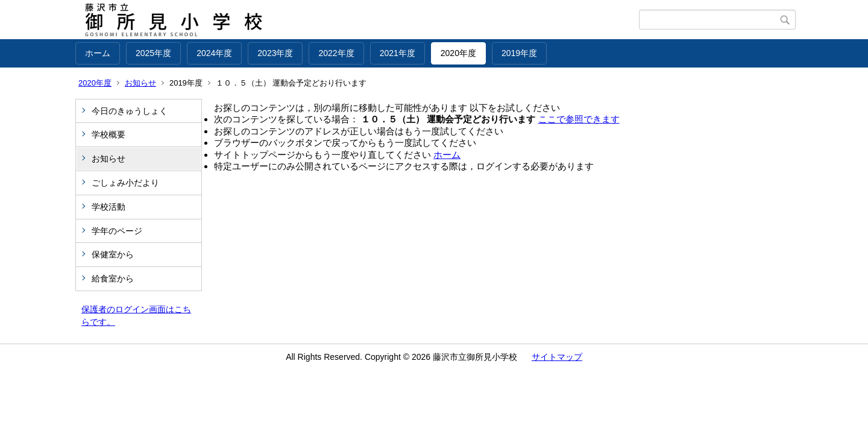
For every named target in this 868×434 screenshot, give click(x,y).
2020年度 (458, 53)
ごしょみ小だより (125, 183)
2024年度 (214, 53)
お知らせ (140, 83)
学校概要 (108, 134)
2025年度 (153, 53)
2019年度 (519, 53)
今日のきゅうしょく (130, 111)
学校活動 (108, 207)
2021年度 (398, 53)
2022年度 (336, 53)
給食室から (113, 278)
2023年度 (275, 53)
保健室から (113, 254)
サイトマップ (557, 357)
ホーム (98, 53)
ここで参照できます (579, 119)
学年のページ (117, 231)
